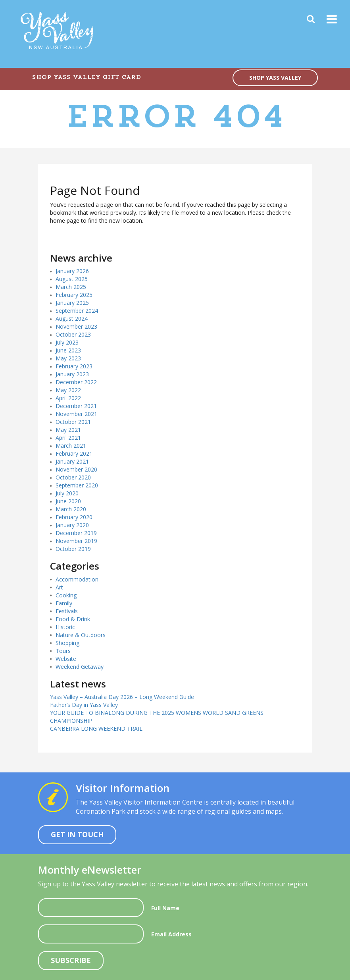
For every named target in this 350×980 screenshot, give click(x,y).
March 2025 (71, 287)
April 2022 (68, 398)
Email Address (171, 934)
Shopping (67, 643)
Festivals (67, 611)
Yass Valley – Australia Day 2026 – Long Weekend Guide (122, 697)
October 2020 (73, 477)
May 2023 (68, 358)
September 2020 (77, 485)
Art (59, 587)
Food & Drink (73, 619)
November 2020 (76, 469)
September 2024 (77, 311)
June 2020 (68, 501)
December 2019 (76, 533)
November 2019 (76, 541)
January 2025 (72, 303)
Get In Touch (77, 834)
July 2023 (67, 342)
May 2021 (68, 430)
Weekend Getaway (80, 667)
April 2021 (68, 438)
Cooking (66, 595)
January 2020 (72, 525)
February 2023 (74, 366)
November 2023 (76, 326)
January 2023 (72, 374)
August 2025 (72, 279)
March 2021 (71, 446)
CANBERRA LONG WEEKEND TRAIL (96, 729)
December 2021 (76, 406)
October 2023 (73, 334)
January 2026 (72, 271)
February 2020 (74, 517)
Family (64, 603)
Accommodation (77, 579)
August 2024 (72, 319)
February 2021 (74, 453)
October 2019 (73, 549)
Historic (65, 627)
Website (66, 659)
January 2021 (72, 461)
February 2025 (74, 295)
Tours (63, 651)
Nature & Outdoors (81, 635)
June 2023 (68, 350)
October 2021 (73, 422)
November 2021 (76, 414)
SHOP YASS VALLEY (275, 78)
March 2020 (71, 509)
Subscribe (71, 960)
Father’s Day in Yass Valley (84, 705)
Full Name (165, 908)
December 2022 (76, 382)
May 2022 (68, 390)
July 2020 (67, 493)
